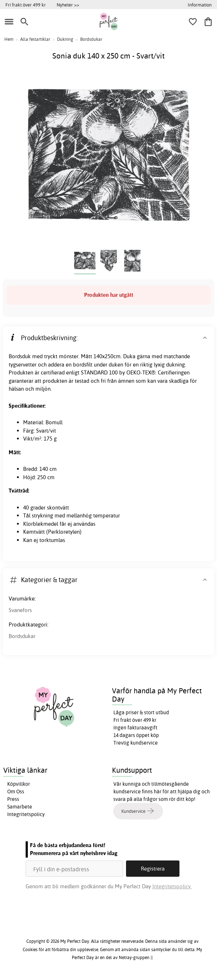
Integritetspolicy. (172, 886)
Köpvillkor (19, 784)
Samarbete (20, 807)
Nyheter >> (68, 5)
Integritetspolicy (26, 814)
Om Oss (16, 792)
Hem (9, 39)
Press (13, 799)
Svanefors (20, 610)
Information (200, 5)
